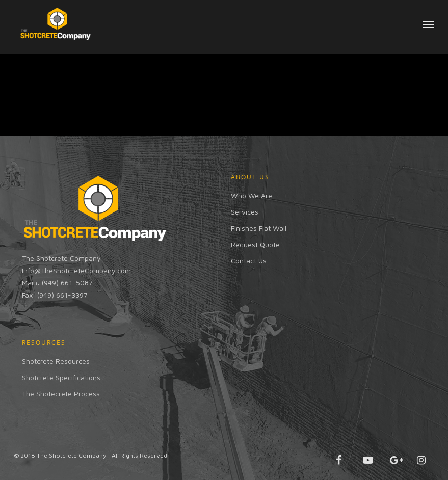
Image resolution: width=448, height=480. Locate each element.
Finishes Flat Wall (259, 228)
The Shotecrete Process (61, 394)
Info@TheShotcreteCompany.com (76, 270)
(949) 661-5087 (67, 283)
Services (245, 212)
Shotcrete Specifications (61, 377)
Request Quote (255, 244)
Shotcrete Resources (56, 361)
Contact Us (249, 261)
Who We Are (252, 195)
